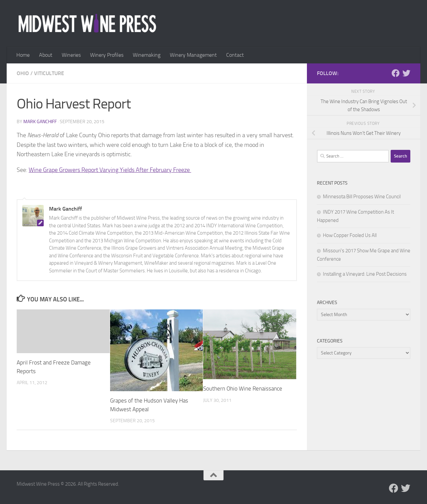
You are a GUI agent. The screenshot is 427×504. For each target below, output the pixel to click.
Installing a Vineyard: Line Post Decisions (365, 274)
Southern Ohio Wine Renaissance (243, 389)
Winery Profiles (107, 55)
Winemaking (147, 55)
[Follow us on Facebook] (396, 73)
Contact (235, 55)
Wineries (71, 55)
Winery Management (193, 55)
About (46, 55)
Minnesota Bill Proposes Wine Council (362, 197)
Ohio (23, 73)
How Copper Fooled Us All (350, 235)
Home (23, 55)
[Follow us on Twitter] (406, 73)
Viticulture (49, 73)
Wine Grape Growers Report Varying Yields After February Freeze (110, 170)
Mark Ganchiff (40, 122)
